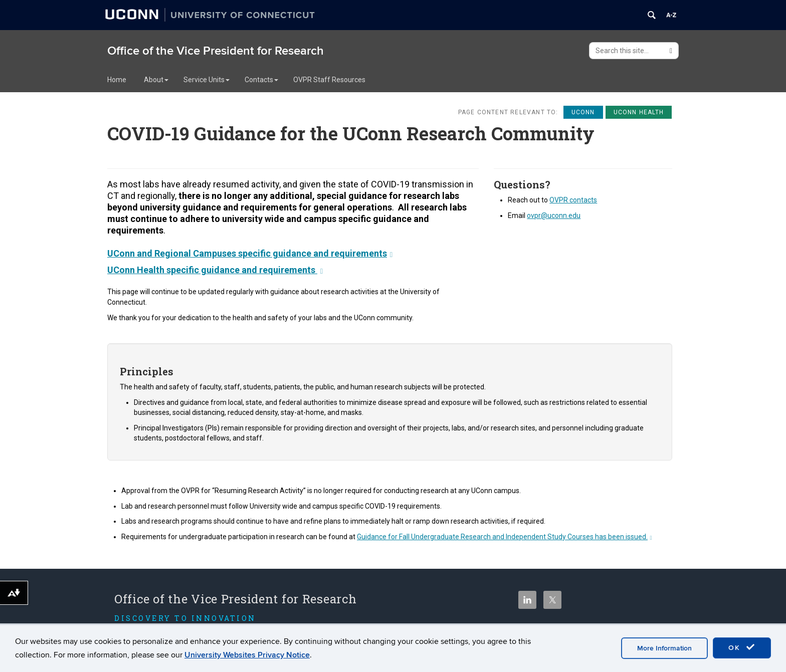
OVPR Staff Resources (329, 80)
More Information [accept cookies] (664, 648)
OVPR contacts (573, 200)
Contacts (261, 80)
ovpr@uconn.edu (554, 215)
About (156, 80)
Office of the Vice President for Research (216, 51)
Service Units (207, 80)
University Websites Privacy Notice (247, 655)
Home (117, 80)
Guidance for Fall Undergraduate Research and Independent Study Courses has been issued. (505, 537)
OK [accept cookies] (742, 647)
